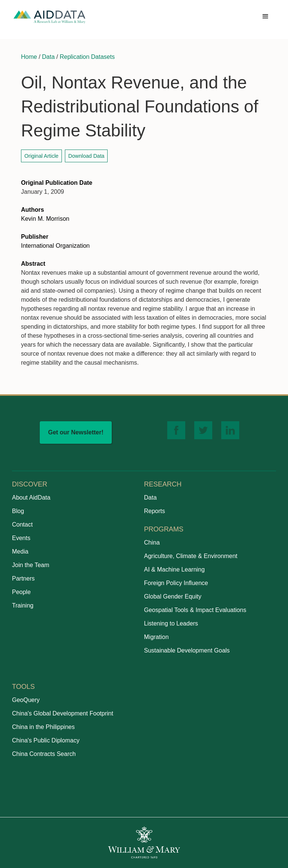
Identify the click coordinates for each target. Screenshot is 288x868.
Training (23, 605)
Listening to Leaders (171, 623)
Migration (156, 637)
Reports (154, 511)
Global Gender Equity (173, 596)
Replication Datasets (87, 57)
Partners (23, 578)
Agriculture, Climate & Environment (191, 556)
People (21, 592)
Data (48, 57)
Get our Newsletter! (76, 432)
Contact (22, 525)
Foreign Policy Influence (176, 583)
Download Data (86, 156)
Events (21, 538)
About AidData (31, 498)
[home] (49, 17)
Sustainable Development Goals (187, 650)
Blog (18, 511)
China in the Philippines (43, 727)
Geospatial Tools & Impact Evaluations (195, 610)
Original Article (41, 156)
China (152, 542)
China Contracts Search (44, 754)
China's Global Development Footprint (63, 713)
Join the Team (31, 565)
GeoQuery (26, 700)
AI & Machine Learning (174, 569)
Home (29, 57)
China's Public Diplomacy (46, 740)
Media (20, 551)
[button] (265, 16)
